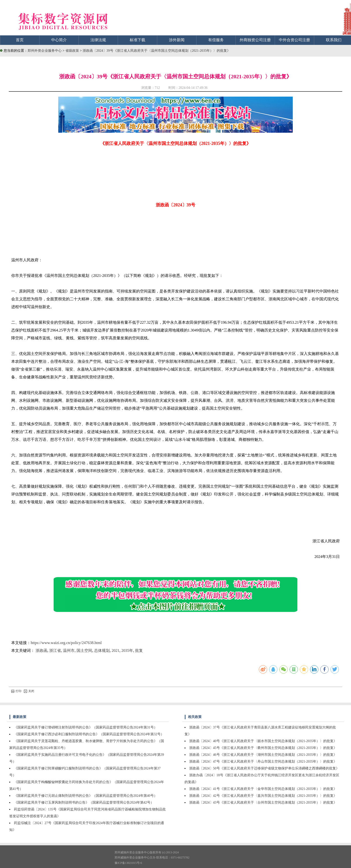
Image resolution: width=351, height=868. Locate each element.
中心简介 (59, 40)
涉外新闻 (177, 40)
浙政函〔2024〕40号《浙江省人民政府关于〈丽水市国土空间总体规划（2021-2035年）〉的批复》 (263, 741)
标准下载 (137, 40)
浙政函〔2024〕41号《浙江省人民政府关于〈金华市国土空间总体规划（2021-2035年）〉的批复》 (263, 789)
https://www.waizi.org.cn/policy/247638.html (66, 643)
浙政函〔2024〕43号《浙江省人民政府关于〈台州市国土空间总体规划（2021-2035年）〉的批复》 (263, 802)
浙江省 (55, 651)
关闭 (29, 691)
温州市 (69, 651)
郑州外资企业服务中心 (45, 51)
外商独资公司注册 (255, 40)
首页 (20, 40)
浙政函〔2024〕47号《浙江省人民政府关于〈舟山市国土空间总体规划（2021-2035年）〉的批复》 (263, 762)
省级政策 (73, 51)
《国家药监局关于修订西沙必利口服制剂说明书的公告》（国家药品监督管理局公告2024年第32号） (89, 734)
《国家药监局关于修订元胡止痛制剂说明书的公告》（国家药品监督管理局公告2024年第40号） (86, 796)
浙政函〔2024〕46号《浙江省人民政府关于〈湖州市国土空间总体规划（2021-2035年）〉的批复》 (263, 755)
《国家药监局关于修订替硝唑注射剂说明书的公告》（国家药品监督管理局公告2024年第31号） (86, 727)
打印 (16, 691)
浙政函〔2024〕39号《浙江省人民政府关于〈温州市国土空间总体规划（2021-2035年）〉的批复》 (157, 51)
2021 (116, 651)
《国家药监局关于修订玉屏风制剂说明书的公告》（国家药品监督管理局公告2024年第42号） (84, 802)
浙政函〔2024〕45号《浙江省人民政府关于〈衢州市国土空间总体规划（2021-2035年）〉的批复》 (263, 748)
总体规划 (102, 651)
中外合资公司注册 (294, 40)
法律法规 (98, 40)
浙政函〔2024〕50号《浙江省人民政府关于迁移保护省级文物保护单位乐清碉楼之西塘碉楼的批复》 (264, 768)
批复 (139, 651)
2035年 (127, 651)
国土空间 (84, 651)
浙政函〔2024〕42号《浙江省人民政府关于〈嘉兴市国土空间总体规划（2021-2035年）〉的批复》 (263, 796)
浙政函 (41, 651)
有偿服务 (216, 40)
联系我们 (334, 40)
